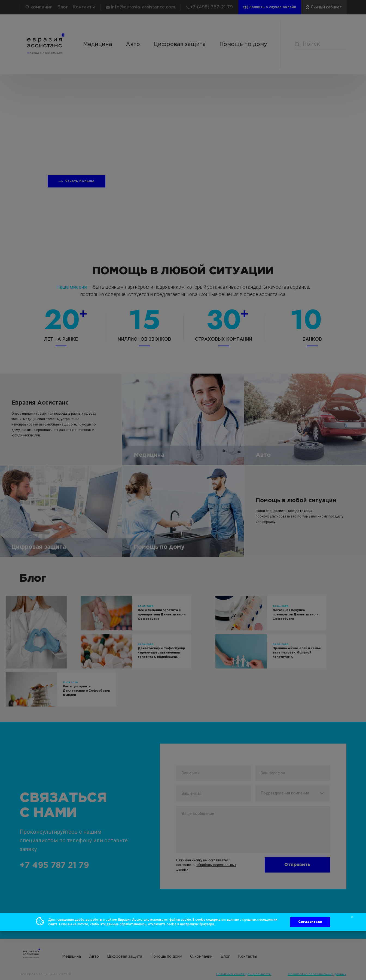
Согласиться (310, 922)
